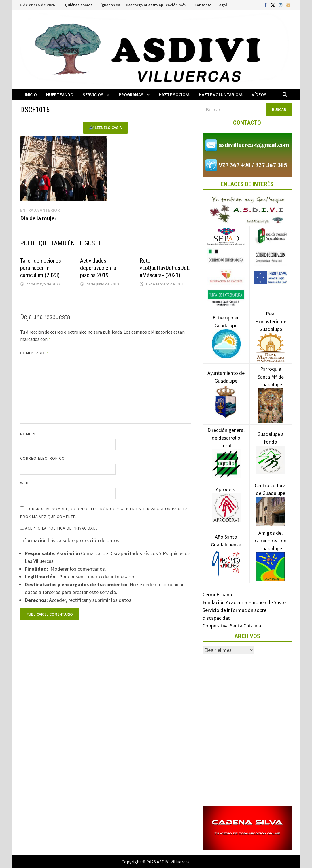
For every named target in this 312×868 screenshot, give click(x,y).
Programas (131, 94)
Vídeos (259, 94)
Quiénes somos (79, 5)
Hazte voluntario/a (221, 94)
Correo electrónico (42, 458)
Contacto (203, 5)
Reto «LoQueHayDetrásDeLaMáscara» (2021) (165, 268)
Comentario (35, 353)
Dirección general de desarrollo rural (226, 447)
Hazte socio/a (174, 94)
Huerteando (60, 94)
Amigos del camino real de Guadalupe (271, 549)
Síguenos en (109, 5)
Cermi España (217, 594)
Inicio (31, 94)
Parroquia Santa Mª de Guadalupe (271, 387)
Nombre (28, 434)
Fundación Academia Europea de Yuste (244, 602)
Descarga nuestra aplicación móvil (157, 5)
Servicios (93, 94)
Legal (222, 5)
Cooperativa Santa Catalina (232, 626)
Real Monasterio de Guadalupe (271, 330)
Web (24, 483)
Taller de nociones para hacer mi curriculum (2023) (41, 268)
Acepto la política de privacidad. (59, 528)
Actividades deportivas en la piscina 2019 (98, 268)
